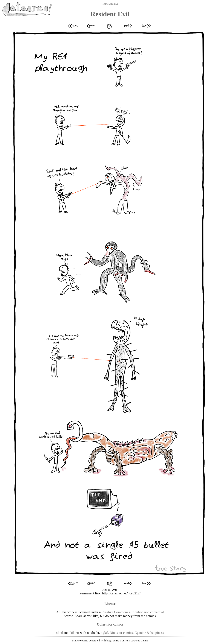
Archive (114, 4)
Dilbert (74, 633)
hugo (109, 640)
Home (105, 4)
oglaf (104, 633)
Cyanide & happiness (149, 633)
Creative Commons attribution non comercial (133, 612)
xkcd (59, 633)
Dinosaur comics (121, 633)
